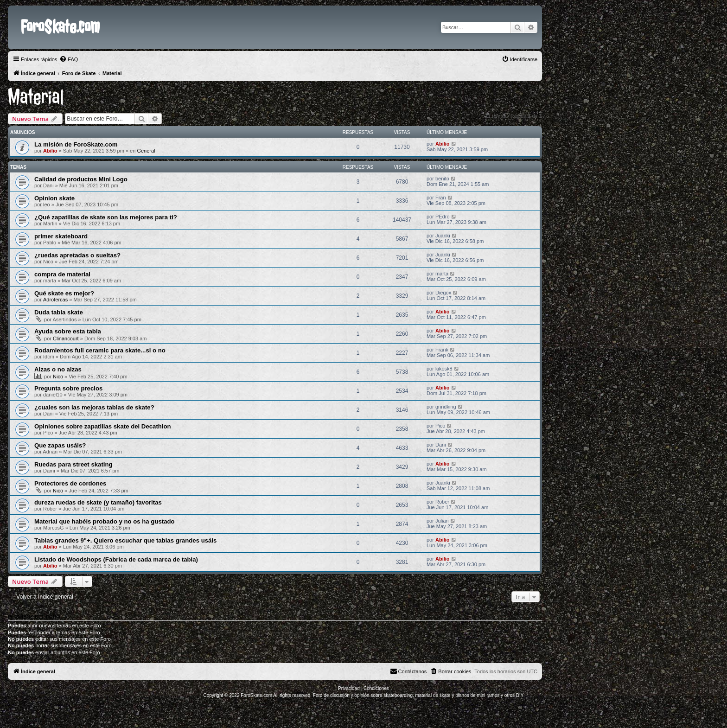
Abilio (50, 151)
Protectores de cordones (70, 483)
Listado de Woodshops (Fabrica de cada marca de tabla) (116, 559)
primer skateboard (61, 236)
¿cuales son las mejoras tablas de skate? (94, 407)
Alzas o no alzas (58, 369)
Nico (58, 377)
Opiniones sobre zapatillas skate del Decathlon (103, 426)
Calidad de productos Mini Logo (81, 179)
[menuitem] (69, 59)
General (146, 151)
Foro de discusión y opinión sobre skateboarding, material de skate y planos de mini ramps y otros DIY (418, 695)
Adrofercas (55, 300)
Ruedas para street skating (73, 464)
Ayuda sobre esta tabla (68, 331)
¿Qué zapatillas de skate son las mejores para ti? (106, 217)
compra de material (62, 274)
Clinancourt (66, 338)
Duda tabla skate (59, 312)
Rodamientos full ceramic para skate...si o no (100, 350)
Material (36, 97)
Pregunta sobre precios (68, 388)
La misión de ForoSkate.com (76, 144)
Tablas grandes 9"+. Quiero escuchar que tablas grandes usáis (125, 540)
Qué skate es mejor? (64, 293)
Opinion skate (54, 198)
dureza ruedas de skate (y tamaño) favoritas (98, 502)
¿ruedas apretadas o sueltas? (77, 255)
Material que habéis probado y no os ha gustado (105, 521)
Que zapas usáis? (60, 445)
